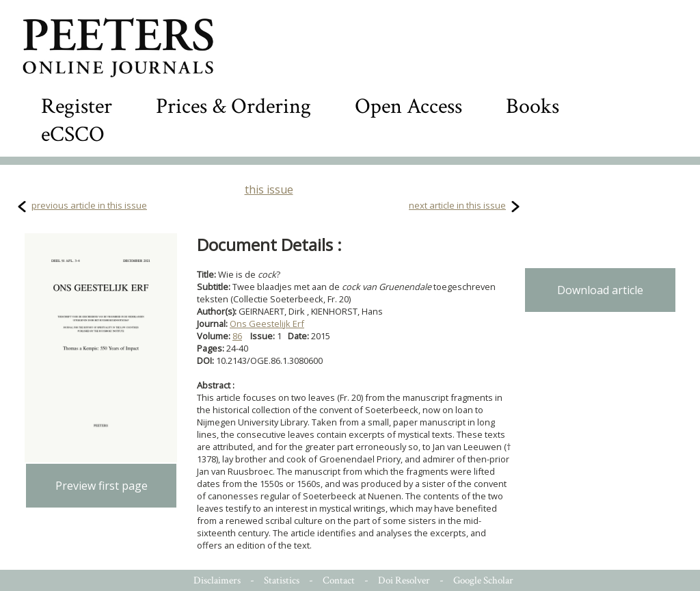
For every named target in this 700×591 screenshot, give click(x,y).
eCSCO (73, 134)
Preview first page (102, 486)
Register (77, 106)
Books (533, 106)
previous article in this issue (89, 205)
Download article (600, 290)
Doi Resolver (404, 580)
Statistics (282, 580)
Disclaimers (217, 580)
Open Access (408, 106)
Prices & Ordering (233, 106)
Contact (339, 580)
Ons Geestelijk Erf (267, 324)
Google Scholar (483, 580)
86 (237, 336)
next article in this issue (457, 205)
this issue (269, 189)
